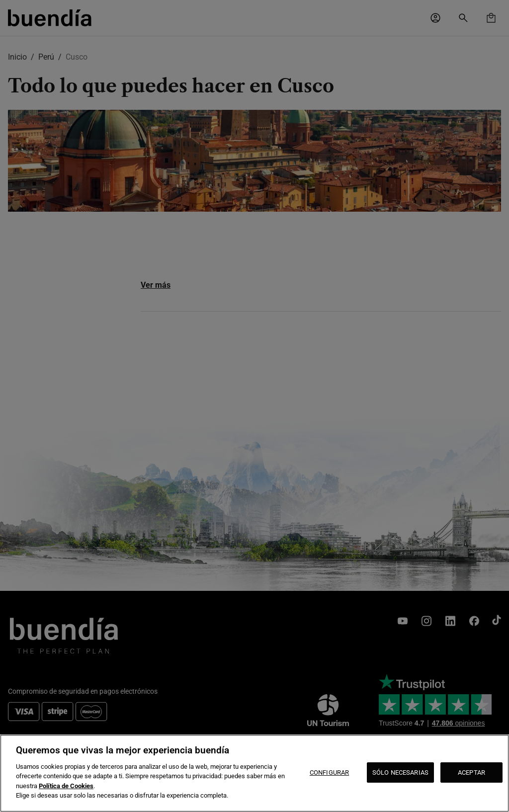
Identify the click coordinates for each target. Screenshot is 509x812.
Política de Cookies (66, 786)
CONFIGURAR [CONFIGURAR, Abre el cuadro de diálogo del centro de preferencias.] (329, 772)
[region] (254, 773)
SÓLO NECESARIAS (400, 772)
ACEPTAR (471, 772)
